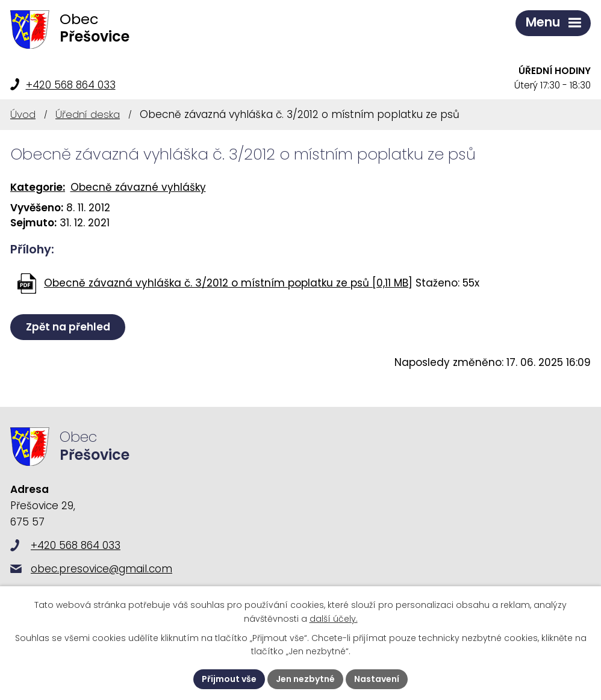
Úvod (23, 114)
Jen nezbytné (305, 679)
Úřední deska (88, 114)
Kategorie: (38, 187)
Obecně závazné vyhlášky (138, 187)
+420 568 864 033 (71, 85)
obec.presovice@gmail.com (101, 569)
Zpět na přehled (68, 327)
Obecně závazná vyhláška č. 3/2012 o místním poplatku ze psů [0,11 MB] (228, 283)
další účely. (334, 619)
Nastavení (377, 679)
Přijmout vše (229, 679)
